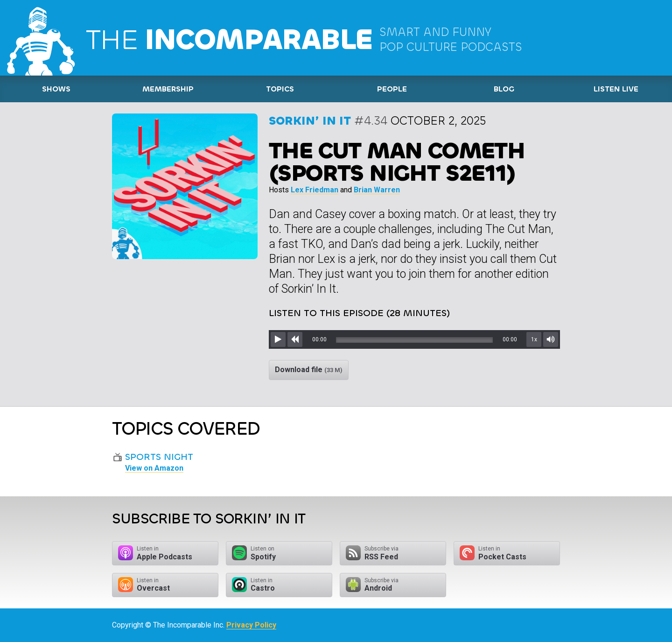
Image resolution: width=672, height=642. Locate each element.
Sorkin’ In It (310, 121)
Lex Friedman (315, 190)
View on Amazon (154, 468)
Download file (309, 370)
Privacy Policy (251, 625)
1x (534, 339)
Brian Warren (377, 190)
